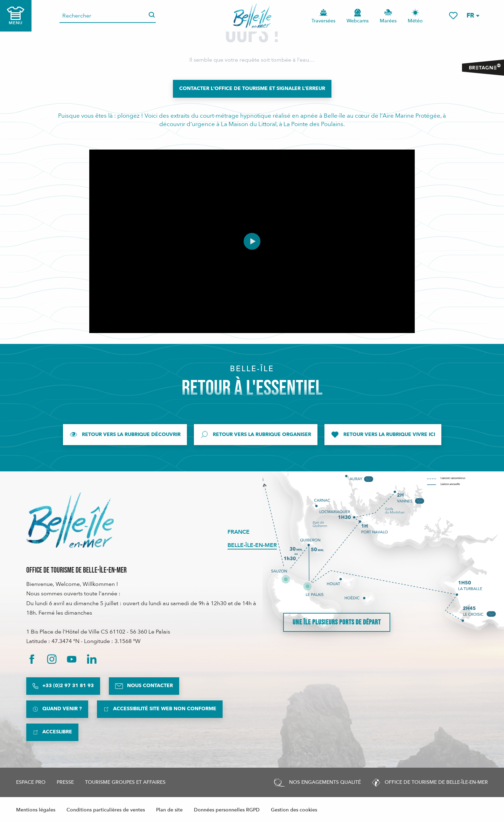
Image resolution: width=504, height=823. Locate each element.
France (239, 532)
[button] (473, 16)
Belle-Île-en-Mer (252, 545)
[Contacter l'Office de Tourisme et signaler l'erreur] (252, 89)
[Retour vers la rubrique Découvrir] (125, 435)
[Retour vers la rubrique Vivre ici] (383, 435)
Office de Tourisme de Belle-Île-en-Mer (76, 570)
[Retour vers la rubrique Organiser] (256, 435)
